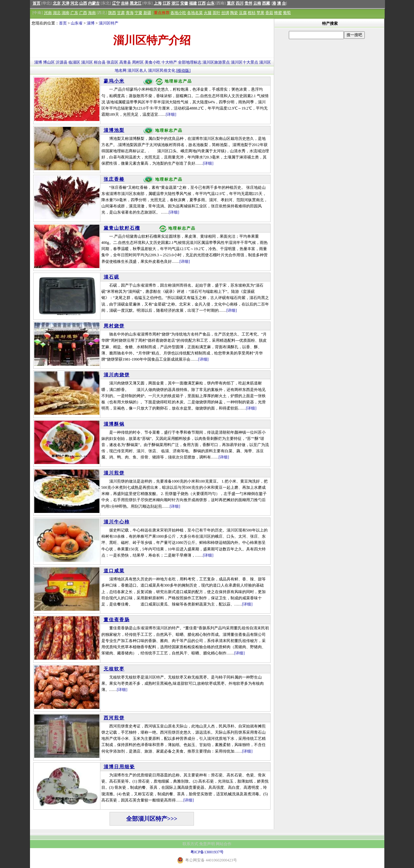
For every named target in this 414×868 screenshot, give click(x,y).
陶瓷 (234, 13)
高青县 (125, 62)
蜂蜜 (278, 13)
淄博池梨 (114, 130)
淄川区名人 (137, 70)
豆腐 (243, 13)
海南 (92, 13)
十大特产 (169, 62)
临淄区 (74, 62)
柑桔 (252, 13)
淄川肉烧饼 (117, 375)
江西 (202, 3)
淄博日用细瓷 (119, 767)
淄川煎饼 (114, 473)
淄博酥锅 (114, 424)
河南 (48, 13)
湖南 (66, 13)
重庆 (231, 3)
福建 (193, 3)
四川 (240, 3)
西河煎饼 (114, 718)
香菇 (269, 13)
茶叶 (216, 13)
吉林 (125, 3)
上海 (158, 3)
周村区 (138, 62)
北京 (57, 3)
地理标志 (194, 62)
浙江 (175, 3)
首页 (37, 3)
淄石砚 (111, 277)
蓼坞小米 (114, 81)
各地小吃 (178, 13)
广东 (74, 13)
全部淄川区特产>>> (152, 819)
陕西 (112, 13)
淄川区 (87, 62)
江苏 (167, 3)
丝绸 (225, 13)
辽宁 (116, 3)
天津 (66, 3)
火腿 (208, 13)
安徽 (184, 3)
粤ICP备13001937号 (207, 852)
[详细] (171, 114)
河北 (74, 3)
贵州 (248, 3)
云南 (257, 3)
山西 (83, 3)
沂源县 (62, 62)
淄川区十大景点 (244, 62)
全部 (182, 62)
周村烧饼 (114, 326)
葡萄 (287, 13)
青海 (130, 13)
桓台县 (100, 62)
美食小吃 (153, 62)
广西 (83, 13)
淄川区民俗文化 (162, 70)
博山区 (49, 62)
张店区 (112, 62)
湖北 (57, 13)
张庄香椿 (114, 179)
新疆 (147, 13)
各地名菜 (195, 13)
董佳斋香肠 (117, 620)
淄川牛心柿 (117, 522)
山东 (211, 3)
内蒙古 (94, 3)
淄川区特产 (109, 23)
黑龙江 (136, 3)
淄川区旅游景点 (216, 62)
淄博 (91, 23)
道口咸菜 (114, 571)
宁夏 (139, 13)
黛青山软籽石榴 (122, 228)
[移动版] (184, 70)
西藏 (266, 3)
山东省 (77, 23)
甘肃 (121, 13)
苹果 (260, 13)
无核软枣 (114, 669)
